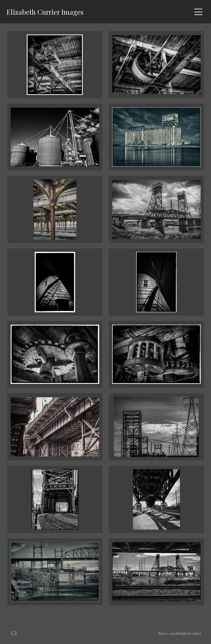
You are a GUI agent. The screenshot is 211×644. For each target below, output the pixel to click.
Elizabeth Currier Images (45, 12)
